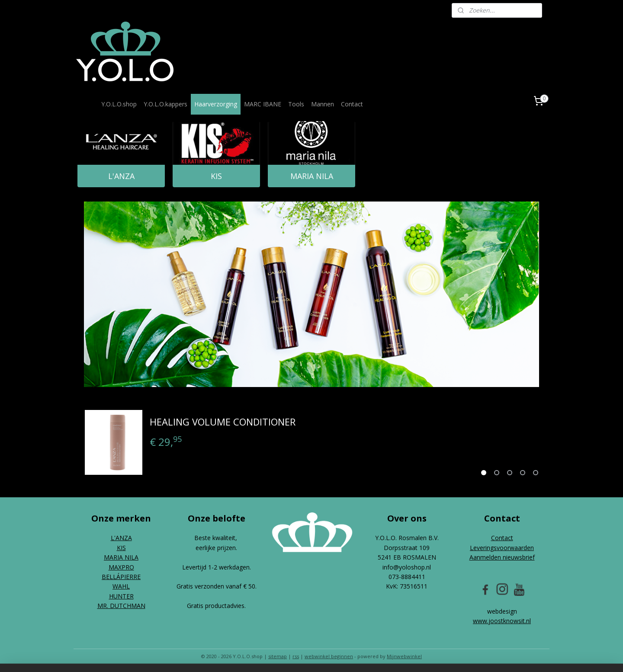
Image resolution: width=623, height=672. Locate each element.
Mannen (323, 104)
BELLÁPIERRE (121, 577)
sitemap (278, 656)
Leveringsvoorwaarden (502, 548)
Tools (296, 104)
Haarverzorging (216, 104)
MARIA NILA (312, 176)
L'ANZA (121, 176)
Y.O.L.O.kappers (165, 104)
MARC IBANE (263, 104)
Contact (352, 104)
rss (296, 656)
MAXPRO (121, 567)
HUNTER (121, 596)
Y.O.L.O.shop (119, 104)
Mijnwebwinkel (404, 656)
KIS (216, 176)
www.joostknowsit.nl (502, 621)
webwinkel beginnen (329, 656)
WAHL (121, 586)
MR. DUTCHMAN (121, 606)
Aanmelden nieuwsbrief (502, 557)
